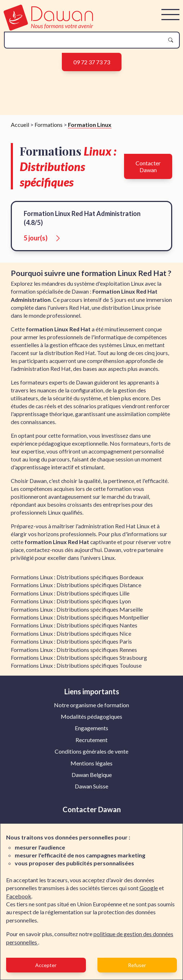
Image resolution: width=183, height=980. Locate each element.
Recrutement (91, 742)
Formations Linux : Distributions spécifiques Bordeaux (77, 580)
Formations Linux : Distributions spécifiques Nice (71, 636)
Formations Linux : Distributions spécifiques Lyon (71, 604)
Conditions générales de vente (91, 754)
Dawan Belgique (92, 777)
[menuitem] (91, 708)
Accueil (20, 127)
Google (149, 888)
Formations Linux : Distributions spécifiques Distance (76, 588)
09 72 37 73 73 (92, 62)
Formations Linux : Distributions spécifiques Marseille (77, 612)
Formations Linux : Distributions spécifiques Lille (70, 596)
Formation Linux (90, 127)
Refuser (137, 965)
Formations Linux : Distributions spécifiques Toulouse (76, 668)
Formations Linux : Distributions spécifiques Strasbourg (79, 660)
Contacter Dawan (148, 169)
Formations (49, 127)
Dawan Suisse (91, 789)
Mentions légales (91, 766)
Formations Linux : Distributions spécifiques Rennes (74, 652)
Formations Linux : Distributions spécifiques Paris (71, 644)
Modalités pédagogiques (91, 719)
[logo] (48, 28)
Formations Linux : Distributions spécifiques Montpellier (80, 620)
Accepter (46, 965)
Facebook (19, 896)
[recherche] (86, 40)
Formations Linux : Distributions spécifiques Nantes (74, 628)
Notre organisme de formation (91, 707)
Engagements (91, 731)
